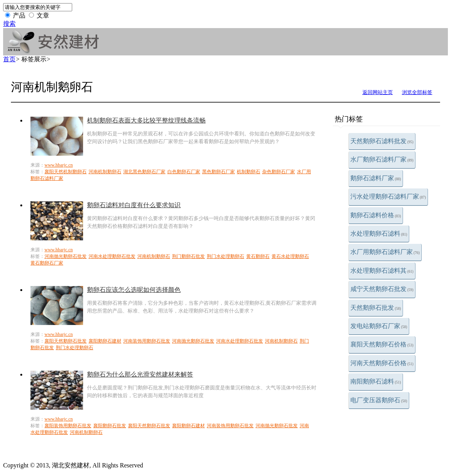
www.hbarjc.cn (59, 165)
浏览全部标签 (417, 92)
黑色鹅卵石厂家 (218, 172)
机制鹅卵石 (249, 172)
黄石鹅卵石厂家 (47, 263)
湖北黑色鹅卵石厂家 (144, 172)
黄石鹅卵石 (258, 256)
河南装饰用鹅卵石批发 (147, 341)
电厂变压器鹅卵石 (379, 400)
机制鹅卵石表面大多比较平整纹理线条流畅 (146, 120)
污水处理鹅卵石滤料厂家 (388, 196)
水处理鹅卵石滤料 (379, 234)
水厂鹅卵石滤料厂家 (382, 159)
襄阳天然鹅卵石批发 (66, 341)
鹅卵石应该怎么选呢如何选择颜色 (134, 290)
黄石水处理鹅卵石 (290, 256)
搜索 (9, 24)
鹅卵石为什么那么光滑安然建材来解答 (140, 374)
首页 (9, 59)
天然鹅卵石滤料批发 (382, 141)
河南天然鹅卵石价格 (382, 363)
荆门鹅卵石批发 (188, 256)
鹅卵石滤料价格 (376, 215)
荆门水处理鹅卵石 (225, 256)
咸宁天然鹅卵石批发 (382, 289)
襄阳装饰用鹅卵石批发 (68, 426)
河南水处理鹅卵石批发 (112, 256)
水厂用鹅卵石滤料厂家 (385, 252)
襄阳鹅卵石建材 (105, 341)
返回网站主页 (378, 92)
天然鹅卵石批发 (376, 308)
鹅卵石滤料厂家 (376, 178)
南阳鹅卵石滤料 (376, 381)
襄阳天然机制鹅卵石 (66, 172)
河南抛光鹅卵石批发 (66, 256)
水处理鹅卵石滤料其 (382, 271)
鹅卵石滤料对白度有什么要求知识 (134, 205)
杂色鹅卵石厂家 (279, 172)
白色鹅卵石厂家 (184, 172)
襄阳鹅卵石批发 (110, 426)
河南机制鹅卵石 (105, 172)
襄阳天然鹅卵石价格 (382, 344)
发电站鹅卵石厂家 (379, 326)
